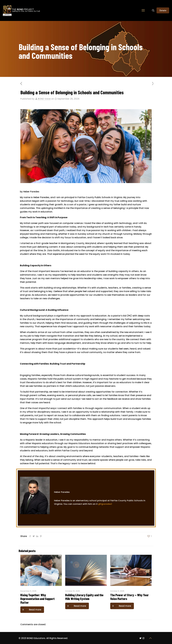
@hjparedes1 (106, 504)
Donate (163, 10)
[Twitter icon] (140, 638)
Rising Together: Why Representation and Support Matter (37, 599)
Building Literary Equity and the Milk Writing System (84, 597)
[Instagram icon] (143, 638)
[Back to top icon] (150, 638)
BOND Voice (44, 99)
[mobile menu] (143, 10)
